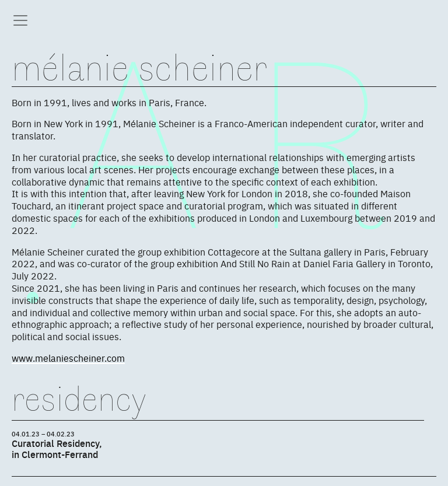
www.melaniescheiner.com (68, 358)
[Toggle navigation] (20, 20)
